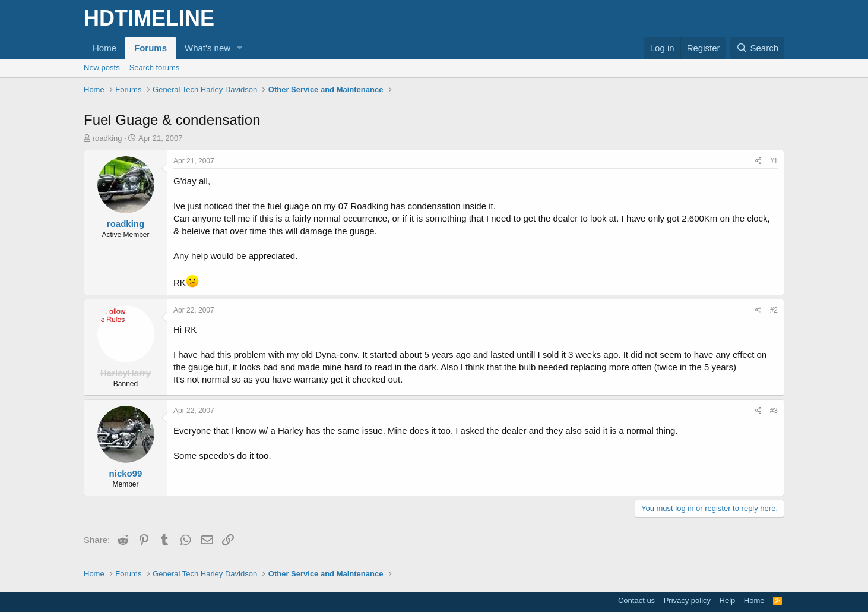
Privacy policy (687, 600)
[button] (240, 48)
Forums (151, 48)
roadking (107, 138)
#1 (774, 161)
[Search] (757, 48)
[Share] (758, 161)
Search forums (155, 67)
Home (104, 48)
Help (728, 600)
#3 (774, 411)
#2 (774, 310)
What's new (208, 48)
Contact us (636, 600)
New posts (102, 67)
